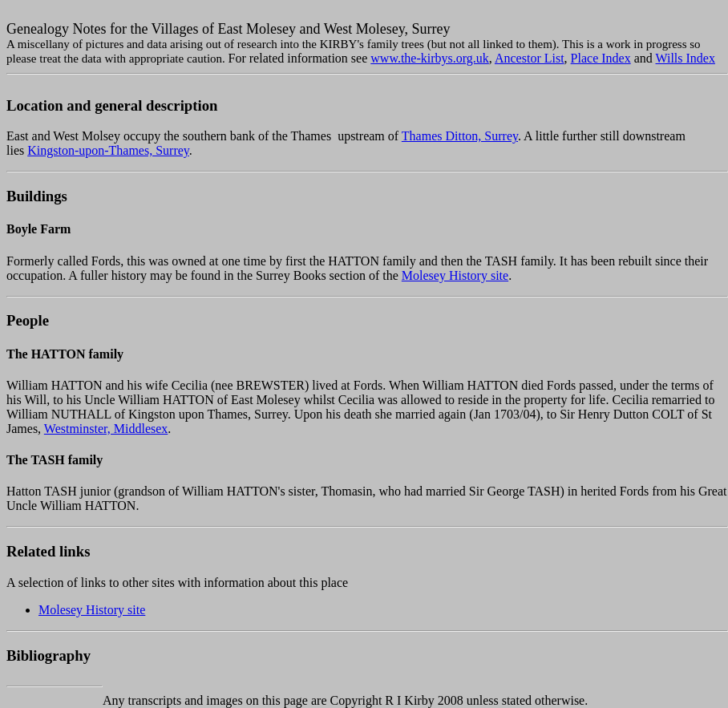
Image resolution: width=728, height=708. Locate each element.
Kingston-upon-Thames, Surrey (108, 150)
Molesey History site (455, 275)
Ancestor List (530, 58)
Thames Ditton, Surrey (460, 136)
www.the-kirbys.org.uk (430, 58)
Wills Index (686, 58)
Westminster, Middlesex (106, 429)
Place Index (601, 58)
